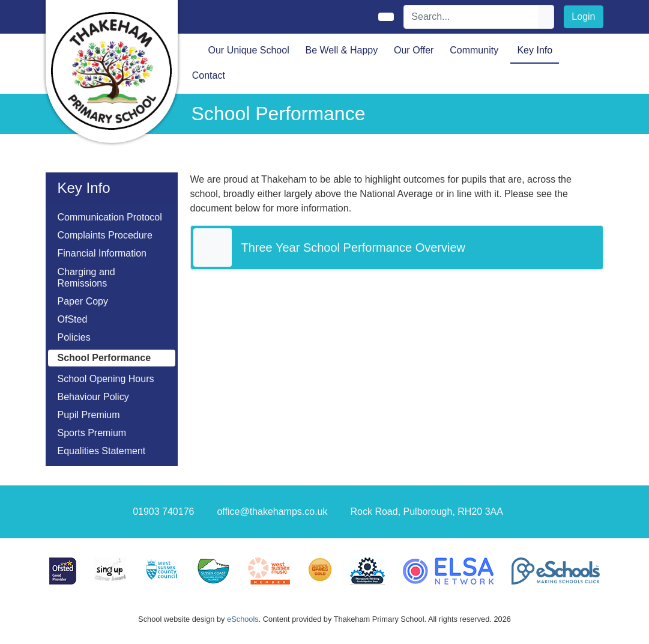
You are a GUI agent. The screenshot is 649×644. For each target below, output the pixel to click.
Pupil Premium (89, 415)
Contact (209, 75)
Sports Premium (92, 433)
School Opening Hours (106, 379)
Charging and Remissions (86, 278)
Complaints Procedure (105, 235)
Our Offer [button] (414, 50)
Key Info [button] (535, 50)
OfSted (73, 319)
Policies (74, 337)
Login (583, 17)
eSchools (243, 619)
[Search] (471, 17)
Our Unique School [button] (249, 50)
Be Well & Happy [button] (342, 50)
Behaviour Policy (93, 397)
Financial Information (102, 253)
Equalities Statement (102, 451)
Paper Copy (83, 301)
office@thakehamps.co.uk (272, 512)
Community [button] (474, 50)
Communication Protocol (110, 217)
